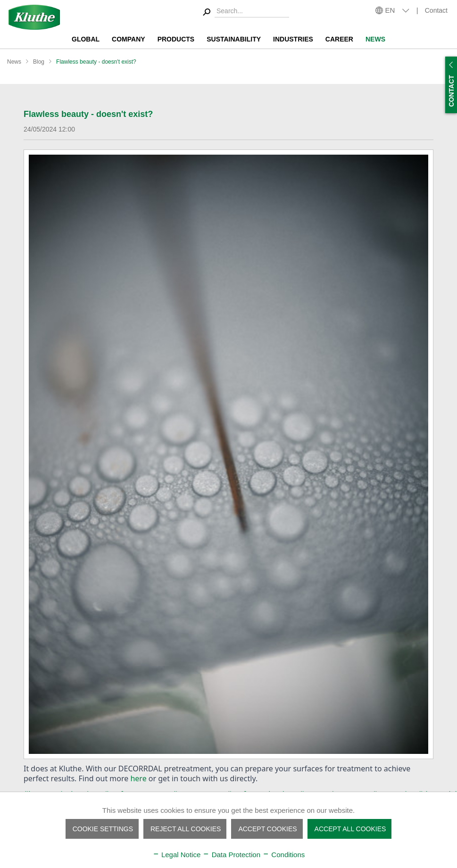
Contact (436, 10)
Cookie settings (103, 829)
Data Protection (231, 855)
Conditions (283, 855)
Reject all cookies (186, 829)
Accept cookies (267, 829)
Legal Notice (177, 855)
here (138, 778)
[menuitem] (245, 12)
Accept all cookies (350, 829)
